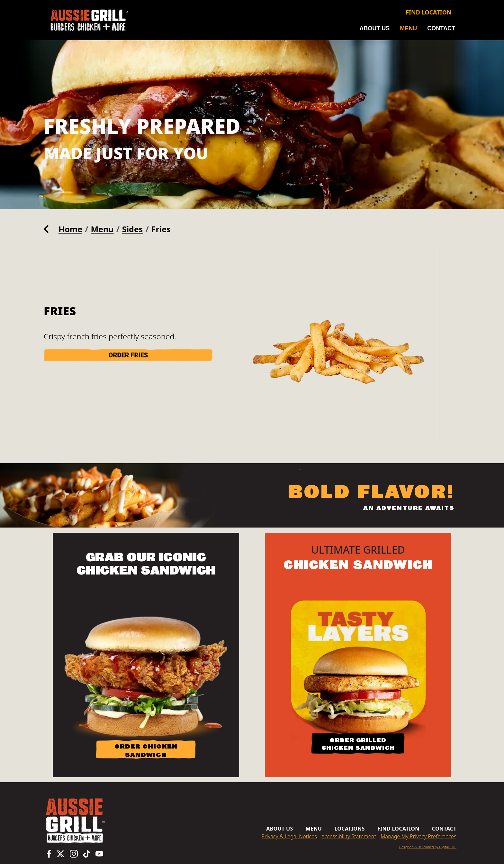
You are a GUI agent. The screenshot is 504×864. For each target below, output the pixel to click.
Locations (349, 829)
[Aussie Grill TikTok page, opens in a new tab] (87, 854)
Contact (441, 28)
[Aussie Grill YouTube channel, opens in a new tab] (99, 854)
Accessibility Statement (349, 836)
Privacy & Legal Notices (289, 836)
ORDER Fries (128, 355)
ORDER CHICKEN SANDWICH (146, 750)
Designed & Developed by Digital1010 (428, 847)
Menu (408, 28)
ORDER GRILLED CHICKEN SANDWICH (358, 744)
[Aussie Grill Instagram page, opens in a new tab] (74, 854)
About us (374, 28)
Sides (133, 229)
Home (70, 229)
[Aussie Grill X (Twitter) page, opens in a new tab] (60, 854)
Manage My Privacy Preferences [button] (419, 836)
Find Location (428, 12)
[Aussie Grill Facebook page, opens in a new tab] (49, 854)
